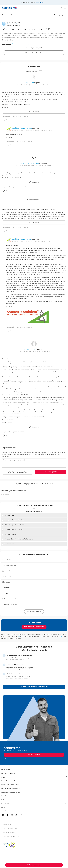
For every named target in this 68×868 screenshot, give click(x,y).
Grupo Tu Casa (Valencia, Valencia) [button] (29, 352)
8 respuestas (5, 495)
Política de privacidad (10, 829)
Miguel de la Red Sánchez (29, 163)
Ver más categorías (34, 612)
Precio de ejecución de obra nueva (14, 491)
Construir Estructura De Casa (14, 530)
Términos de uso (8, 825)
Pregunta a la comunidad (34, 53)
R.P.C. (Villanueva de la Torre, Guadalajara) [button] (30, 166)
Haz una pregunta (60, 15)
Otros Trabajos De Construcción (15, 525)
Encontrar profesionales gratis (34, 627)
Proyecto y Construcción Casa (14, 520)
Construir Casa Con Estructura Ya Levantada (19, 539)
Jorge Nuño (29, 83)
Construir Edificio (10, 534)
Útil (5, 120)
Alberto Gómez (29, 349)
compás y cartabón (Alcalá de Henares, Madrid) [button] (28, 130)
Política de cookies (9, 833)
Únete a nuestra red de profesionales (34, 687)
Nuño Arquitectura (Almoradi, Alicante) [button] (30, 85)
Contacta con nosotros (8, 811)
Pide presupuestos (34, 865)
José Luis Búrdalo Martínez (22, 128)
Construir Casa (9, 515)
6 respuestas (6, 44)
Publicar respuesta (51, 472)
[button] (34, 769)
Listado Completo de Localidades (11, 792)
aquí (19, 636)
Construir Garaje (10, 544)
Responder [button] (34, 112)
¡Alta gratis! (40, 2)
